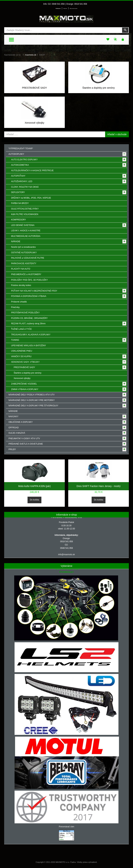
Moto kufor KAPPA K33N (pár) (34, 486)
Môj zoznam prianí (74, 8)
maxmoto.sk (31, 55)
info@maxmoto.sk (66, 554)
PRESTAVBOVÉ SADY (34, 88)
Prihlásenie (58, 8)
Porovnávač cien (67, 827)
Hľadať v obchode (117, 134)
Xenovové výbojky (35, 123)
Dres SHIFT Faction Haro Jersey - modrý (99, 486)
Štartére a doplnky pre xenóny (99, 88)
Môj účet (65, 8)
